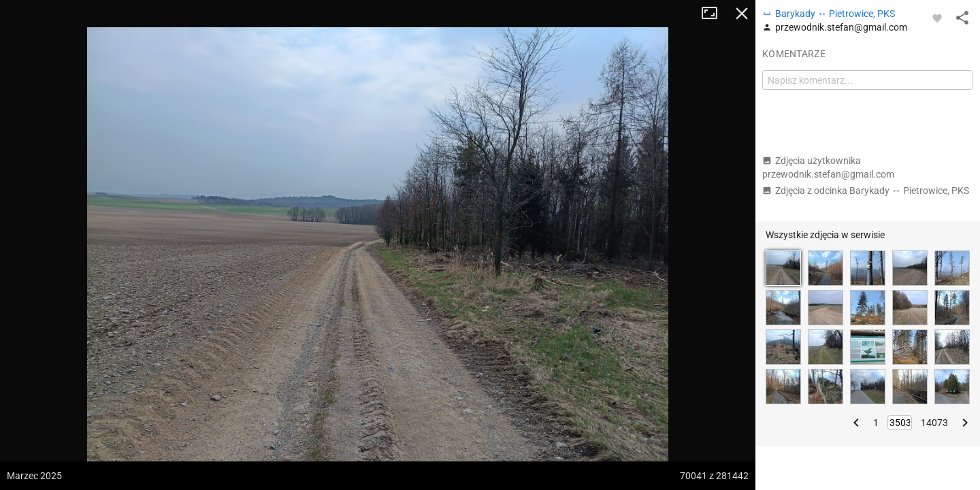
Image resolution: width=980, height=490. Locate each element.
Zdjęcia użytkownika (828, 167)
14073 (934, 423)
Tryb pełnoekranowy (715, 14)
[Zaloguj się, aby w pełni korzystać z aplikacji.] (937, 18)
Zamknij (742, 14)
